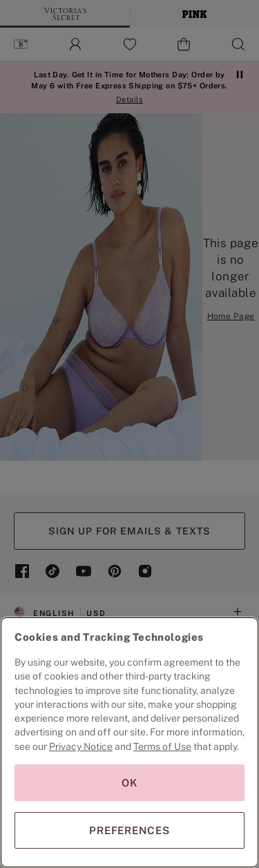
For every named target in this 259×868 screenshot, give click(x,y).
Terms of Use (162, 746)
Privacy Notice (81, 746)
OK (130, 783)
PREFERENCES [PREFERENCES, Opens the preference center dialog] (129, 830)
